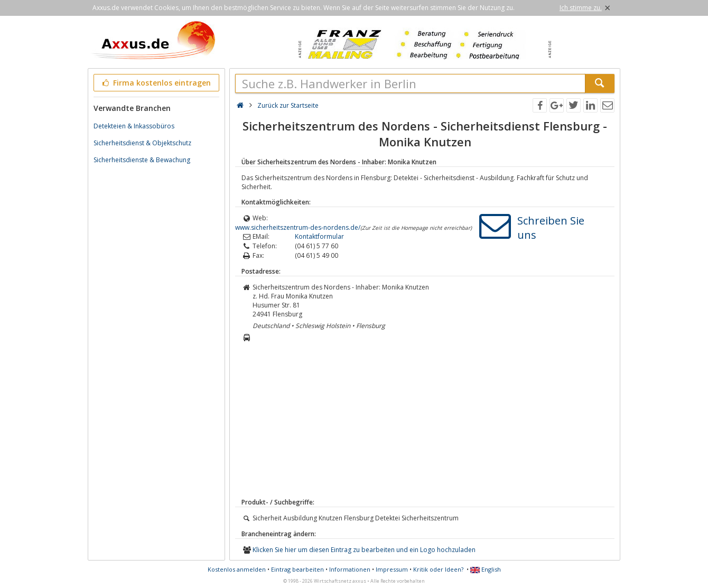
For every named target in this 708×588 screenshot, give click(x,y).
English (486, 569)
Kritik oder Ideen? (438, 569)
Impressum (392, 569)
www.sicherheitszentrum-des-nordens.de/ (298, 227)
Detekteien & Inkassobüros (134, 126)
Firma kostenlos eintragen (156, 83)
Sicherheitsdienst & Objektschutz (142, 143)
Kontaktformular (319, 236)
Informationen (350, 569)
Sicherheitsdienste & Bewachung (142, 160)
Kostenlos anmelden (237, 569)
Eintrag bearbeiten (297, 569)
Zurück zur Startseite (288, 105)
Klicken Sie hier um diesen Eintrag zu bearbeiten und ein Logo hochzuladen (364, 550)
